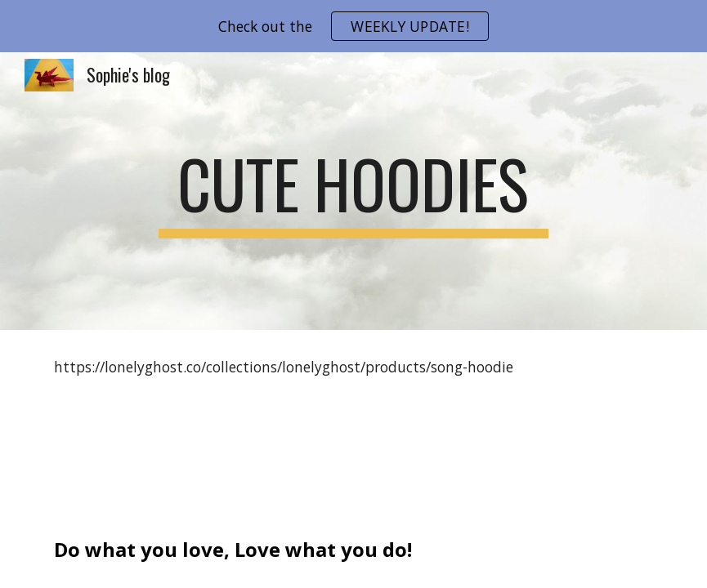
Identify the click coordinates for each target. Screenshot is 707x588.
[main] (353, 191)
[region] (353, 26)
